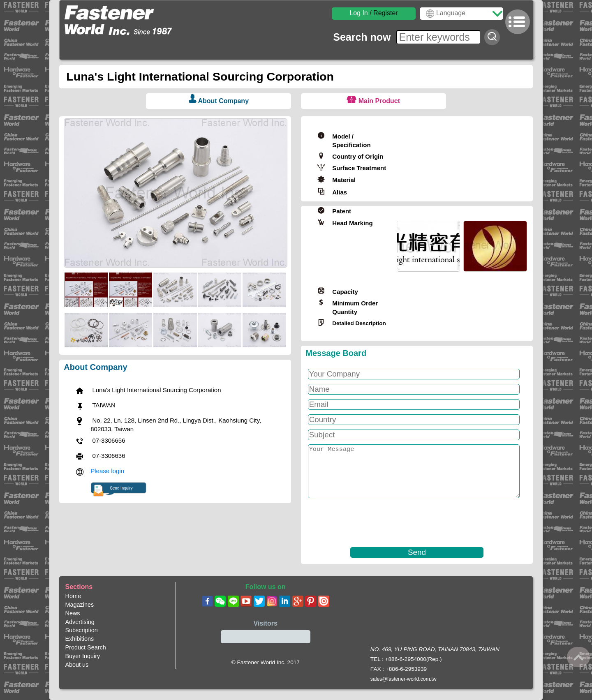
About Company (223, 101)
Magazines (80, 605)
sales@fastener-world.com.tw (404, 679)
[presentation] (368, 523)
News (73, 613)
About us (77, 665)
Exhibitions (80, 639)
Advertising (80, 622)
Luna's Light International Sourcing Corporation (202, 76)
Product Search (86, 647)
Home (73, 596)
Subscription (82, 630)
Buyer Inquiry (83, 656)
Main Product (379, 101)
